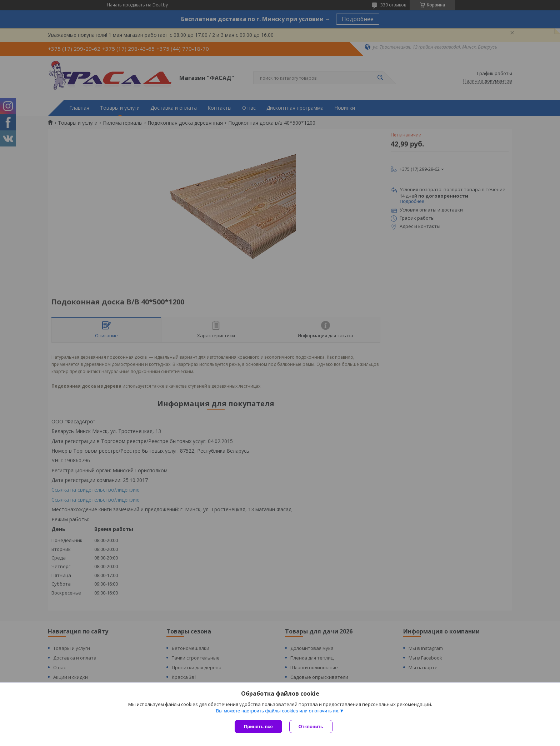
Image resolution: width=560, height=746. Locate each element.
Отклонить (311, 727)
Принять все (258, 727)
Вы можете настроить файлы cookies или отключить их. (277, 711)
